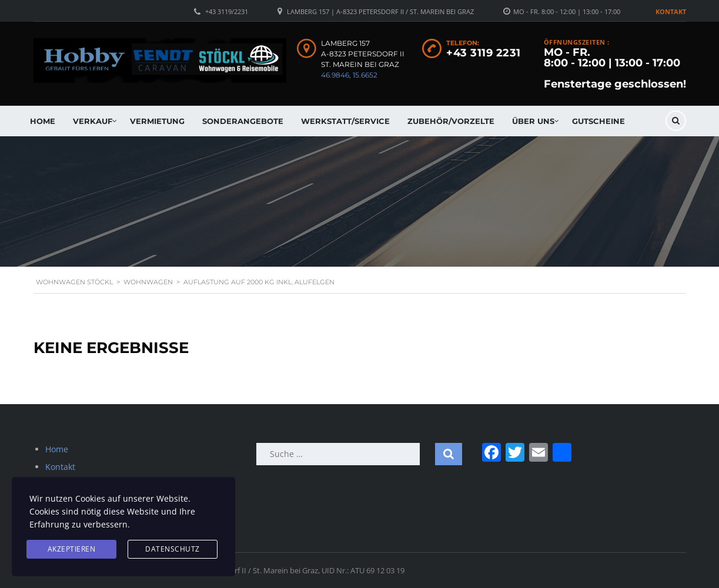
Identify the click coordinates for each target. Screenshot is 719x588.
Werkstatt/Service (345, 121)
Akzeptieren (72, 549)
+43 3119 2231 (484, 53)
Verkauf (93, 121)
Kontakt (671, 11)
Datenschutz (173, 549)
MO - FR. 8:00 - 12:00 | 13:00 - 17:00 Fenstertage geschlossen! (615, 68)
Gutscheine (598, 121)
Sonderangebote (243, 121)
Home (43, 121)
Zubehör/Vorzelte (451, 121)
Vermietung (157, 121)
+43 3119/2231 (227, 11)
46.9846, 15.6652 (349, 75)
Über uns (533, 121)
